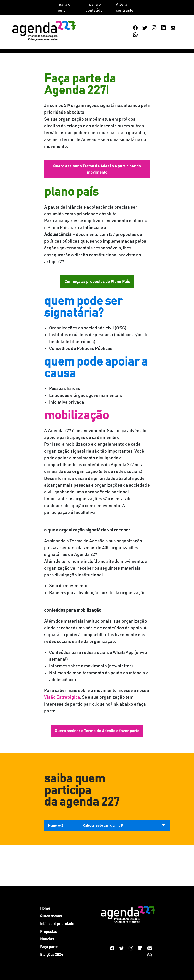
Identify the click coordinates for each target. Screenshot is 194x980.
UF (120, 826)
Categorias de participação (102, 826)
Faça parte (49, 947)
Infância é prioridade (57, 924)
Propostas (48, 932)
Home (45, 908)
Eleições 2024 (52, 955)
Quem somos (51, 916)
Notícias (47, 939)
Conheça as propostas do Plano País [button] (97, 282)
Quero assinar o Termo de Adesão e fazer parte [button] (97, 731)
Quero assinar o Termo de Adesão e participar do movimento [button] (97, 169)
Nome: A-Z (56, 826)
